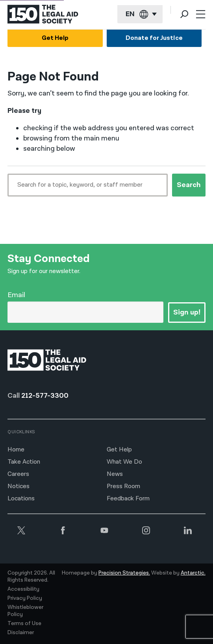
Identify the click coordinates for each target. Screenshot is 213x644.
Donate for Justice (154, 38)
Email (16, 295)
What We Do (124, 462)
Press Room (123, 486)
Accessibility (23, 589)
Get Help (55, 38)
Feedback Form (128, 499)
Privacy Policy (25, 598)
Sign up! (187, 312)
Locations (21, 499)
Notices (19, 486)
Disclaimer (21, 633)
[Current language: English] (140, 14)
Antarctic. (193, 573)
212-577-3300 (45, 396)
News (115, 474)
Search (189, 185)
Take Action (24, 462)
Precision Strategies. (124, 573)
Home (16, 450)
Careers (18, 474)
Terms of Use (24, 623)
